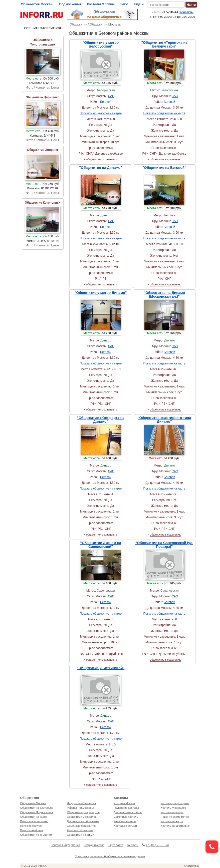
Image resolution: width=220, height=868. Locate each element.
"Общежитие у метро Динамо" (101, 293)
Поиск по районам (32, 830)
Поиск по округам (31, 826)
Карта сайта (115, 845)
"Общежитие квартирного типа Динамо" (164, 420)
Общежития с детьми (81, 835)
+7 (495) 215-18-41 (156, 845)
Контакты (187, 12)
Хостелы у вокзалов (173, 808)
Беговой (106, 102)
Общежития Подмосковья (37, 812)
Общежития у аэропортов (83, 812)
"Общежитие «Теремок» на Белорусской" (164, 44)
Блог (124, 4)
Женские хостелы (125, 821)
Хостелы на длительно (175, 826)
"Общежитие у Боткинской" (101, 668)
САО (111, 96)
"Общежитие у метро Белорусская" (101, 44)
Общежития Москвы (37, 4)
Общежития (79, 24)
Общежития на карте (34, 817)
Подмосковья (70, 4)
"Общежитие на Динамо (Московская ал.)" (164, 295)
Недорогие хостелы (126, 808)
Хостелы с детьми (125, 826)
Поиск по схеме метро (34, 821)
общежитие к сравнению (102, 159)
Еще (139, 4)
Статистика (192, 866)
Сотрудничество (94, 845)
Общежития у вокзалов (82, 817)
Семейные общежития (81, 826)
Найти (191, 5)
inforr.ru (43, 866)
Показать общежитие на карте (101, 113)
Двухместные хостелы (128, 812)
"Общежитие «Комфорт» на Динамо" (101, 420)
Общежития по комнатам (36, 835)
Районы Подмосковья (81, 808)
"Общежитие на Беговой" (164, 168)
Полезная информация (65, 845)
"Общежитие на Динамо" (101, 168)
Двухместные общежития (83, 821)
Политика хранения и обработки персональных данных (110, 856)
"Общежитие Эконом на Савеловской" (101, 545)
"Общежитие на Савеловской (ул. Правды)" (164, 545)
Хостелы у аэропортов (175, 803)
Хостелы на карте (172, 821)
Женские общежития (80, 830)
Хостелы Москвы (101, 4)
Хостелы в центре (172, 812)
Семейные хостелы (126, 817)
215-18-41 (164, 12)
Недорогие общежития (81, 803)
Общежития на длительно (37, 808)
